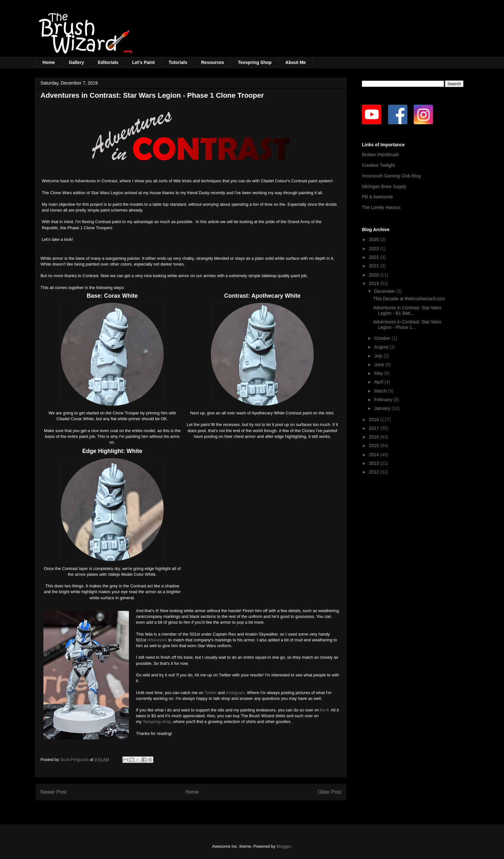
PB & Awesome (377, 197)
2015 (375, 446)
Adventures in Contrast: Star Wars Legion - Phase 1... (407, 325)
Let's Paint (143, 62)
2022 (375, 257)
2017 (375, 428)
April (379, 382)
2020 (375, 275)
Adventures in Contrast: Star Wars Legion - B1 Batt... (407, 310)
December (385, 291)
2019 (375, 284)
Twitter (211, 693)
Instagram (235, 693)
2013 (375, 463)
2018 (375, 420)
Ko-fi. (325, 710)
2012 (375, 472)
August (382, 347)
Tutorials (178, 62)
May (379, 373)
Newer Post (54, 792)
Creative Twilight (378, 165)
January (383, 408)
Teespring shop (157, 722)
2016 (375, 437)
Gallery (76, 62)
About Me (296, 62)
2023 (375, 249)
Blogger (283, 846)
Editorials (108, 62)
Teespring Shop (255, 62)
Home (49, 62)
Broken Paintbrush (380, 155)
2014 (375, 455)
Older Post (329, 792)
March (381, 391)
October (383, 338)
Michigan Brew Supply (384, 186)
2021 (375, 266)
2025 (375, 240)
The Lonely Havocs (381, 207)
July (379, 356)
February (384, 400)
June (380, 365)
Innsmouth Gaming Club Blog (391, 176)
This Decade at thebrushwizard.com (409, 299)
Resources (213, 62)
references (157, 640)
